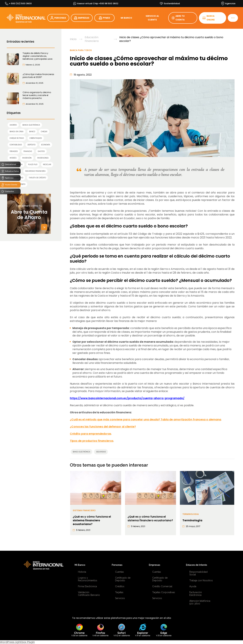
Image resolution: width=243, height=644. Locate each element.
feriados (14, 151)
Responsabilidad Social (198, 573)
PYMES (104, 18)
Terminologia (191, 514)
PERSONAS (58, 18)
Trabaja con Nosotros (201, 580)
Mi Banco (80, 565)
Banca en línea (17, 132)
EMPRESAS (82, 18)
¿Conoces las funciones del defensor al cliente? (103, 427)
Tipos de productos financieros (92, 441)
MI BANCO (126, 18)
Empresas (154, 565)
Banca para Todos (81, 50)
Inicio (73, 39)
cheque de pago (17, 138)
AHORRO (13, 125)
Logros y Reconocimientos (88, 579)
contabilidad (16, 145)
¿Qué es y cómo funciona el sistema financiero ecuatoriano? (150, 519)
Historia (82, 572)
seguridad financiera (35, 171)
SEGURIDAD (101, 452)
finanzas (28, 151)
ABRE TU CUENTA (178, 18)
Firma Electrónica (87, 586)
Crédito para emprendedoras (91, 434)
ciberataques (36, 138)
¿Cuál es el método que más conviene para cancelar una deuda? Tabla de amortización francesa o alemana (145, 420)
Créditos (120, 586)
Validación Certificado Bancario (89, 594)
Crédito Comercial (162, 586)
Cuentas (119, 572)
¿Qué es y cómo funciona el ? (92, 520)
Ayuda (193, 586)
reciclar (47, 165)
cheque (44, 132)
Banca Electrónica (31, 125)
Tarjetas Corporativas (164, 592)
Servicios (120, 598)
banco (32, 132)
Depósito (31, 145)
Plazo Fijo (33, 165)
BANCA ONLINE (208, 18)
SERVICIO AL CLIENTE (152, 18)
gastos (41, 151)
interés (13, 158)
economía (46, 145)
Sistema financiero (84, 510)
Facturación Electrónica (196, 594)
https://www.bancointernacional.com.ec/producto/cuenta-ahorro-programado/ (127, 398)
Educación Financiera (92, 39)
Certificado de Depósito (123, 579)
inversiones (43, 158)
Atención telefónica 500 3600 (200, 602)
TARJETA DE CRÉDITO (37, 178)
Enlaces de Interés (197, 565)
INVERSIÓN (27, 158)
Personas (117, 565)
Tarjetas (119, 592)
